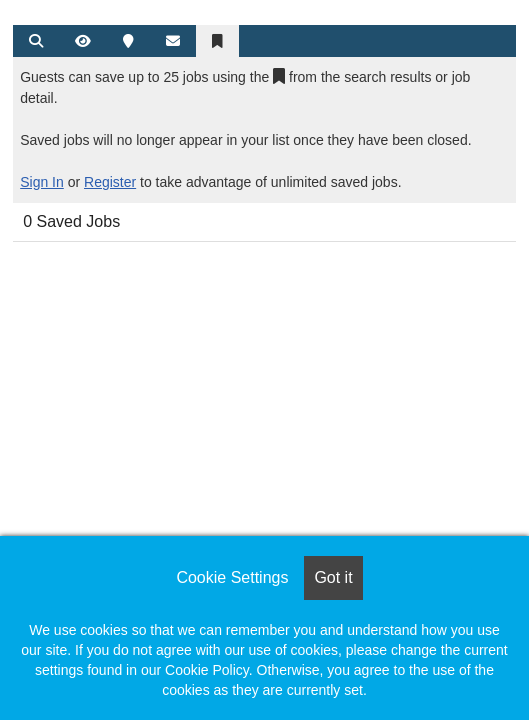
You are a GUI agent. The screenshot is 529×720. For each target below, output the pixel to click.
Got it (333, 577)
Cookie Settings (232, 577)
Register (110, 182)
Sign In (42, 182)
